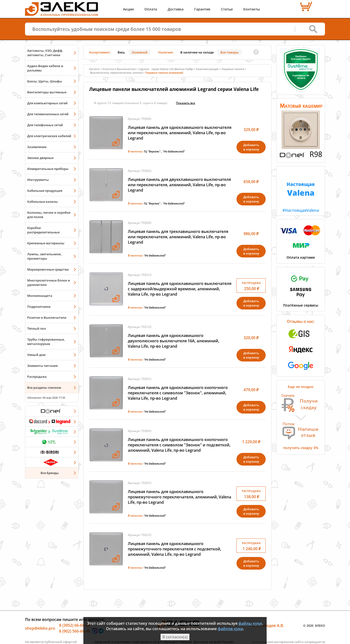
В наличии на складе (197, 52)
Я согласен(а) (175, 637)
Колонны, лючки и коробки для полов (49, 215)
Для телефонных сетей (45, 125)
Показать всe (186, 103)
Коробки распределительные (43, 230)
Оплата (151, 9)
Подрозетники (39, 307)
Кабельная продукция (45, 191)
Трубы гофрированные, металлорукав (46, 342)
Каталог (95, 69)
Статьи (227, 9)
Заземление (37, 147)
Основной (140, 52)
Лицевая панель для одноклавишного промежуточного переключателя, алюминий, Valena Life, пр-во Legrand (179, 497)
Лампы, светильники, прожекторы (44, 256)
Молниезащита (40, 296)
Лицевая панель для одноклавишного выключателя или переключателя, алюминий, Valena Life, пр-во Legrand (180, 133)
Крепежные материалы (46, 243)
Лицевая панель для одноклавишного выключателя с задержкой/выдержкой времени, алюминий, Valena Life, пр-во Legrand (180, 289)
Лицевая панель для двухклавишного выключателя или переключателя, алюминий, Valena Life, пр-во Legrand (179, 185)
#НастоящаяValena (301, 190)
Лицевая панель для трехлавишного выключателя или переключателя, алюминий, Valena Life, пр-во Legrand (178, 237)
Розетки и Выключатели (47, 318)
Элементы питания (42, 366)
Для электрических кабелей (49, 136)
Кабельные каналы (43, 202)
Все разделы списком (44, 388)
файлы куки (250, 623)
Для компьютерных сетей (47, 103)
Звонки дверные (40, 158)
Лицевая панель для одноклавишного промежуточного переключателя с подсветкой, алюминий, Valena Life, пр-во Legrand (175, 549)
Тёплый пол (37, 328)
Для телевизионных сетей (48, 114)
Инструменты (38, 180)
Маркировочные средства (48, 269)
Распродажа (37, 377)
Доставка (176, 9)
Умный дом (36, 355)
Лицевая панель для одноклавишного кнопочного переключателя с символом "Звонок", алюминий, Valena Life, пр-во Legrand (178, 393)
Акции (128, 9)
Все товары (230, 52)
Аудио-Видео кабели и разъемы (45, 68)
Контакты (252, 9)
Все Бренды (50, 473)
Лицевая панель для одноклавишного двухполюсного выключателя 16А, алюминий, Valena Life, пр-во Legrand (174, 341)
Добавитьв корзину (251, 147)
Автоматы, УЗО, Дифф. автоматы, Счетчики (45, 53)
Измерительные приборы (48, 169)
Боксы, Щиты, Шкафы (45, 81)
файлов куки (230, 629)
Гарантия (202, 9)
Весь (121, 52)
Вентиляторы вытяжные (47, 92)
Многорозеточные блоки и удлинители (49, 282)
